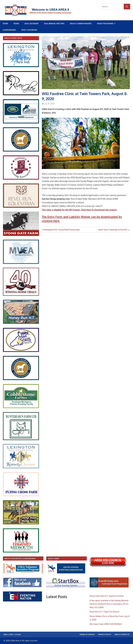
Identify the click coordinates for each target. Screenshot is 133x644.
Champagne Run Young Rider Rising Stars (61, 230)
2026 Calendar (31, 23)
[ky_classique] (21, 467)
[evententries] (109, 587)
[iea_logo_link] (21, 179)
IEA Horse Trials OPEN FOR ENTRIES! (106, 624)
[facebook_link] (22, 587)
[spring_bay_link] (21, 66)
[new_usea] (66, 573)
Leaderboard (9, 30)
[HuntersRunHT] (21, 439)
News (16, 23)
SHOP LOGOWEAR (29, 30)
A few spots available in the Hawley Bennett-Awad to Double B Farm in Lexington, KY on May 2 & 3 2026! (109, 604)
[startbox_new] (66, 587)
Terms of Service (87, 634)
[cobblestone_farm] (21, 407)
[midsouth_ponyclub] (21, 351)
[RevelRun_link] (21, 207)
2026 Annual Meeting (54, 23)
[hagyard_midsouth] (21, 552)
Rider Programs (105, 23)
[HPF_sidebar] (21, 151)
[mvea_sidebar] (21, 263)
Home (5, 23)
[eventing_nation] (22, 601)
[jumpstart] (21, 524)
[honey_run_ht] (21, 323)
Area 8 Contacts (122, 634)
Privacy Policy (105, 634)
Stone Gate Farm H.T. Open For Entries (107, 596)
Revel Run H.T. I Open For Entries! (104, 612)
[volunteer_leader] (23, 573)
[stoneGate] (21, 235)
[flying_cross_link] (21, 496)
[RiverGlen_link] (21, 94)
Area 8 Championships (81, 23)
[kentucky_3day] (21, 123)
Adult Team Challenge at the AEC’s (113, 230)
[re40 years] (21, 295)
